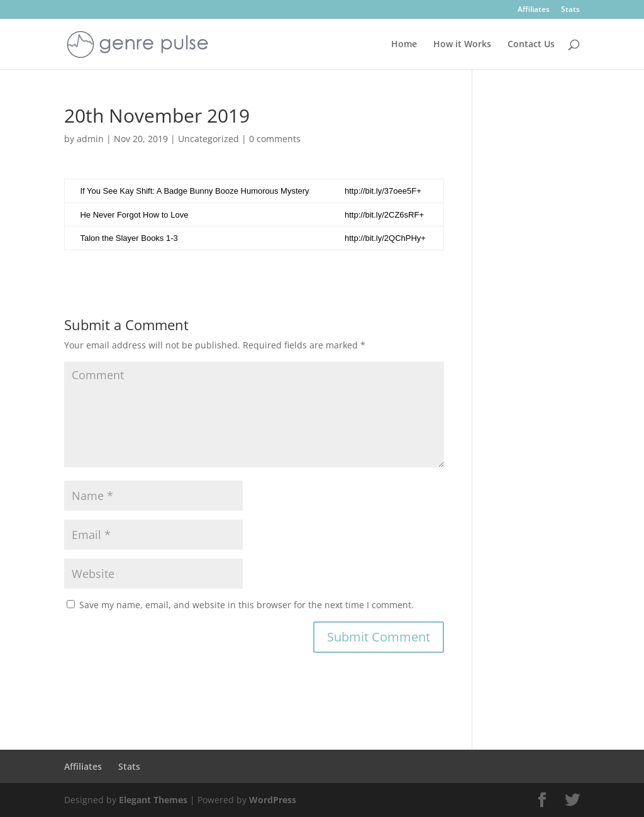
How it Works (462, 45)
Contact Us (531, 45)
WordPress (273, 800)
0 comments (275, 139)
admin (90, 139)
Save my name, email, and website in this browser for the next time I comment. (247, 605)
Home (404, 45)
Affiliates (534, 10)
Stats (570, 10)
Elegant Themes (153, 800)
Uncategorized (208, 139)
